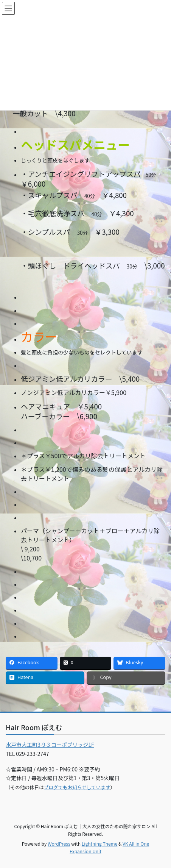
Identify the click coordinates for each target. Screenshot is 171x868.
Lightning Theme (100, 844)
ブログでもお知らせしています (77, 787)
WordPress (59, 844)
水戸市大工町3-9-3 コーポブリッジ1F (50, 745)
